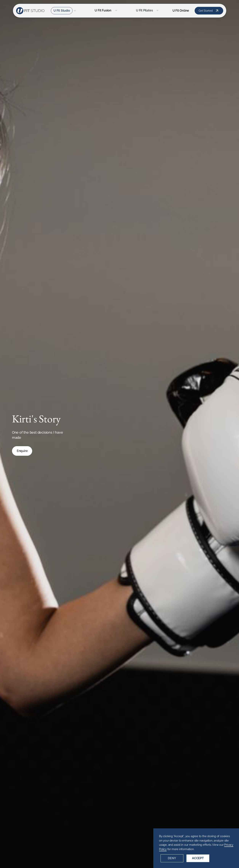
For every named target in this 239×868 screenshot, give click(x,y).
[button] (64, 11)
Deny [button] (172, 858)
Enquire (22, 451)
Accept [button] (198, 858)
